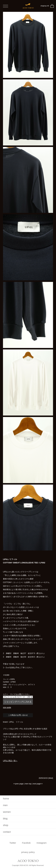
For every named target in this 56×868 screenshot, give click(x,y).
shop (6, 825)
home (6, 799)
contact (7, 832)
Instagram (42, 843)
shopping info (45, 6)
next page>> (38, 784)
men (5, 805)
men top (28, 784)
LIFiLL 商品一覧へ (10, 761)
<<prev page (18, 784)
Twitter (13, 843)
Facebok (26, 843)
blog (5, 819)
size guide (7, 707)
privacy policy (28, 852)
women (7, 812)
